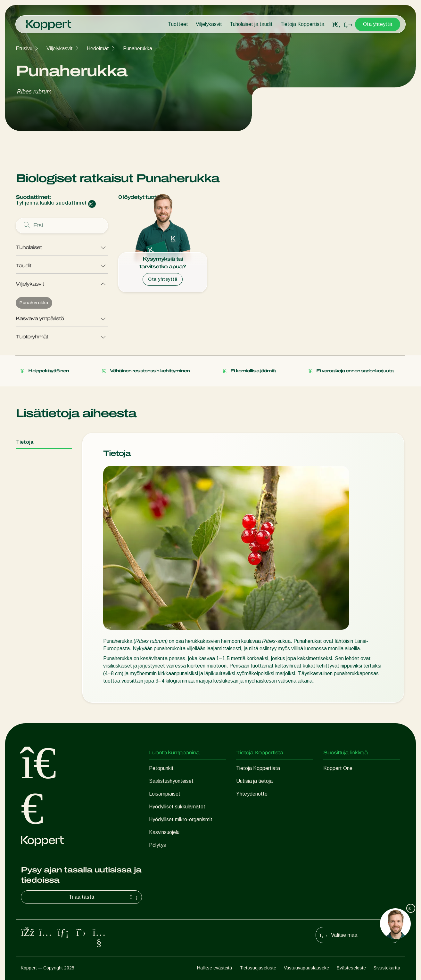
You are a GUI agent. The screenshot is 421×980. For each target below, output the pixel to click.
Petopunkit (161, 768)
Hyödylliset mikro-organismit (181, 819)
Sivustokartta (387, 968)
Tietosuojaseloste (258, 968)
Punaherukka (138, 49)
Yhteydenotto (252, 794)
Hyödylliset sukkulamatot (177, 807)
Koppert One (338, 768)
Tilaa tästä (104, 897)
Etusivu (24, 49)
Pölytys (157, 845)
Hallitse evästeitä (215, 968)
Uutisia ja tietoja (254, 781)
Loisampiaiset (165, 794)
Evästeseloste (351, 968)
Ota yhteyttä (378, 24)
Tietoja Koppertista (302, 24)
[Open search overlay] (336, 24)
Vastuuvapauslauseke (306, 968)
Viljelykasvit (209, 24)
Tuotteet (178, 24)
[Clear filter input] (92, 204)
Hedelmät (98, 49)
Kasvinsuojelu (164, 832)
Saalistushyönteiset (171, 781)
